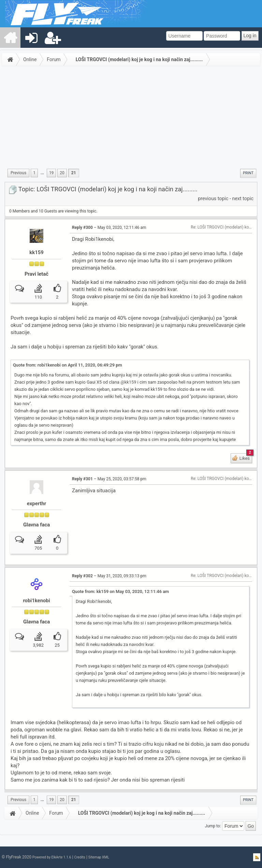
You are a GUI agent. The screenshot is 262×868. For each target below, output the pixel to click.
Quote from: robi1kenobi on (68, 365)
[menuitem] (11, 38)
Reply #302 (82, 576)
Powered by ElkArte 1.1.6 (52, 857)
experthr (37, 504)
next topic (243, 198)
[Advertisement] (131, 119)
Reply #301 (82, 479)
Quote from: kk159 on (120, 591)
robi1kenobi (36, 601)
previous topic (213, 198)
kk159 (36, 252)
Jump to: (213, 826)
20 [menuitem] (62, 173)
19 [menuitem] (51, 173)
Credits (79, 857)
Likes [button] (245, 457)
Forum (54, 59)
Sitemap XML (99, 857)
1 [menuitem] (34, 173)
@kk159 (128, 382)
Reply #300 (82, 228)
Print (248, 173)
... (42, 173)
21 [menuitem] (74, 173)
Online (30, 59)
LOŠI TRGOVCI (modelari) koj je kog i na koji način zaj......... (139, 59)
